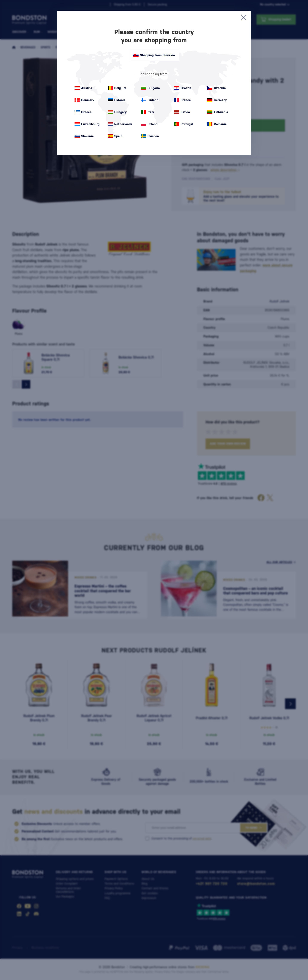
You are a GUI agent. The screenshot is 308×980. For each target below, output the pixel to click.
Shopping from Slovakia (154, 55)
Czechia (217, 88)
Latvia (182, 112)
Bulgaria (150, 88)
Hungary (117, 112)
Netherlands (120, 124)
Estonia (117, 100)
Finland (150, 100)
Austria (83, 88)
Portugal (184, 124)
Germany (217, 100)
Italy (147, 112)
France (182, 100)
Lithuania (218, 112)
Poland (149, 124)
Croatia (183, 88)
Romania (217, 124)
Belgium (117, 88)
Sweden (150, 136)
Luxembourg (87, 124)
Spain (115, 136)
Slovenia (84, 136)
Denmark (84, 100)
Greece (83, 112)
